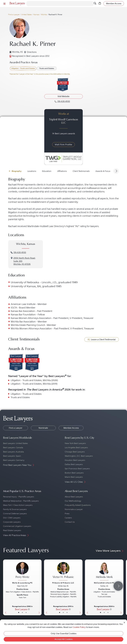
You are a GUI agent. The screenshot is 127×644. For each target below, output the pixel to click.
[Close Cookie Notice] (124, 622)
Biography (17, 171)
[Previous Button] (5, 587)
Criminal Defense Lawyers (15, 514)
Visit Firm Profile (63, 145)
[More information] (29, 609)
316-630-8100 (20, 252)
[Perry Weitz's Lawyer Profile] (22, 571)
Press (67, 514)
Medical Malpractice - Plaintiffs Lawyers (21, 501)
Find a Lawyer (14, 15)
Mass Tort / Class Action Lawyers (18, 505)
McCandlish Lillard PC (104, 583)
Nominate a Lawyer (74, 509)
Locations (32, 171)
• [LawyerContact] (26, 613)
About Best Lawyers (74, 497)
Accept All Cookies (64, 639)
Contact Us (70, 522)
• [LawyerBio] (22, 613)
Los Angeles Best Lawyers (76, 448)
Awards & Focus (103, 171)
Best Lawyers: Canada (13, 448)
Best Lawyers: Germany (14, 460)
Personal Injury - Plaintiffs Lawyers (19, 497)
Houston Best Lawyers (75, 460)
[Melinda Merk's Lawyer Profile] (104, 571)
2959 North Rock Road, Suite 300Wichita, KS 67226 (24, 261)
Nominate (43, 428)
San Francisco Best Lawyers (77, 469)
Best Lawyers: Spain (12, 456)
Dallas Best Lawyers (74, 464)
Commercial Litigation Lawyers (17, 526)
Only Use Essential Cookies (64, 633)
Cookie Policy (79, 627)
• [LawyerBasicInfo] (19, 613)
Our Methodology (73, 501)
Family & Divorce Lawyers (15, 509)
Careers (68, 518)
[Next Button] (40, 587)
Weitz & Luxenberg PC (22, 583)
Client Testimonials (81, 171)
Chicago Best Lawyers (75, 452)
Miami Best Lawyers (74, 477)
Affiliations (62, 171)
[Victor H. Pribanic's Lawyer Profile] (63, 571)
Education (47, 171)
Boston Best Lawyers (74, 473)
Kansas (36, 15)
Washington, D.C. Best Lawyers (79, 456)
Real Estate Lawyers (12, 530)
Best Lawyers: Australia (13, 452)
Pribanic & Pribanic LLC (63, 583)
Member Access (71, 428)
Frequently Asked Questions (78, 505)
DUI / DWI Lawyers (12, 518)
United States (27, 15)
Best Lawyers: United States (15, 443)
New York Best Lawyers (75, 443)
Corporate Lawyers (12, 522)
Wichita (44, 15)
